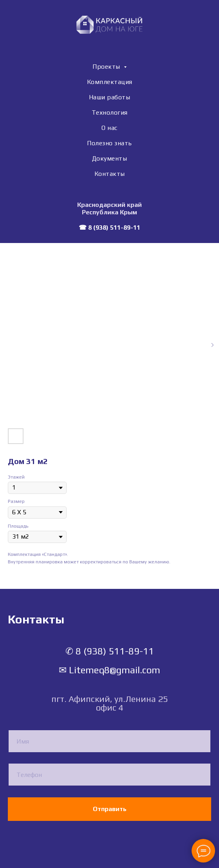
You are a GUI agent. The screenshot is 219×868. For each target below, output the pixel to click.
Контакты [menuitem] (110, 174)
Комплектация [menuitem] (110, 82)
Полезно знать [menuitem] (109, 143)
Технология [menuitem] (110, 112)
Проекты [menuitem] (107, 67)
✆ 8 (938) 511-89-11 (110, 651)
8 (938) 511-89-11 (114, 228)
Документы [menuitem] (110, 158)
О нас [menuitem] (109, 128)
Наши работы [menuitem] (110, 97)
